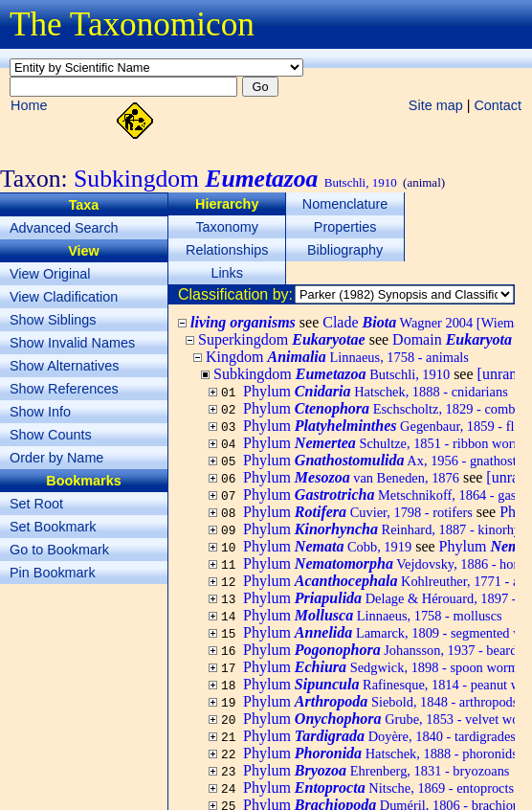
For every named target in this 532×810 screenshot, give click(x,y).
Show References (64, 389)
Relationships (227, 250)
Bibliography (345, 250)
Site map (436, 105)
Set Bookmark (53, 527)
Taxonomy (227, 227)
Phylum (376, 391)
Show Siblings (53, 320)
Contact (498, 105)
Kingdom (337, 357)
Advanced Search (64, 228)
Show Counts (51, 435)
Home (29, 105)
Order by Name (56, 458)
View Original (50, 274)
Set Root (36, 504)
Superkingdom (282, 339)
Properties (345, 227)
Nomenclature (345, 204)
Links (227, 273)
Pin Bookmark (53, 573)
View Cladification (64, 297)
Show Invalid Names (72, 343)
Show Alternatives (64, 366)
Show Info (40, 412)
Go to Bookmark (59, 550)
